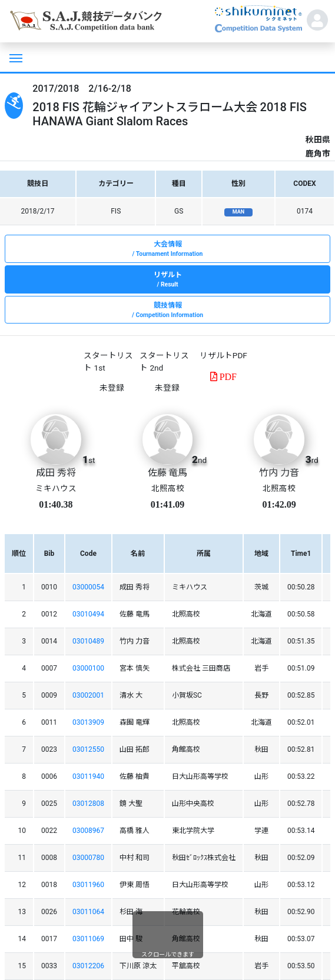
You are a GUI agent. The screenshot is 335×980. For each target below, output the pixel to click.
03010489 (88, 641)
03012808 (88, 804)
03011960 (88, 885)
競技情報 (167, 311)
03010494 (88, 614)
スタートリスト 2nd (164, 361)
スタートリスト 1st (108, 361)
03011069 (88, 939)
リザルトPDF (223, 355)
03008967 (88, 831)
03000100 (88, 668)
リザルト (167, 280)
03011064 (88, 912)
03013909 (88, 722)
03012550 (88, 749)
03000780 (88, 858)
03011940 (88, 776)
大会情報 (167, 249)
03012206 (88, 966)
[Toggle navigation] (15, 57)
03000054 (88, 587)
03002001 (88, 695)
